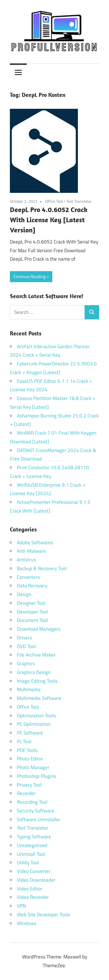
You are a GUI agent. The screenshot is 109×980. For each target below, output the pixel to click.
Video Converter (34, 871)
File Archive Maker (36, 655)
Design (24, 594)
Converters (28, 577)
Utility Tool (28, 862)
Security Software (36, 811)
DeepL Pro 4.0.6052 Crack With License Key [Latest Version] (49, 220)
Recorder (26, 793)
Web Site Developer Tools (44, 915)
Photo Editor (30, 759)
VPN (21, 906)
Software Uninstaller (39, 819)
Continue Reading (30, 276)
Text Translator (79, 201)
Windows (27, 923)
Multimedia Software (39, 698)
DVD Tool (26, 646)
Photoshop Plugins (36, 776)
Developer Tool (32, 612)
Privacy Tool (29, 785)
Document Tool (32, 620)
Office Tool (54, 201)
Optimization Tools (36, 716)
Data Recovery (32, 586)
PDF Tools (27, 750)
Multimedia (29, 689)
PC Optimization (34, 724)
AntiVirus (26, 560)
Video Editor (30, 889)
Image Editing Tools (37, 681)
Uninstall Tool (31, 854)
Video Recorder (33, 897)
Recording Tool (32, 802)
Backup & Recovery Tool (42, 568)
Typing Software (34, 837)
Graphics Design (34, 672)
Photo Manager (34, 767)
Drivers (24, 638)
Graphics (26, 664)
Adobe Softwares (35, 543)
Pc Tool (24, 741)
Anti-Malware (31, 551)
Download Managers (39, 629)
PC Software (30, 733)
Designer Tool (31, 603)
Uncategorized (32, 845)
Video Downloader (36, 880)
